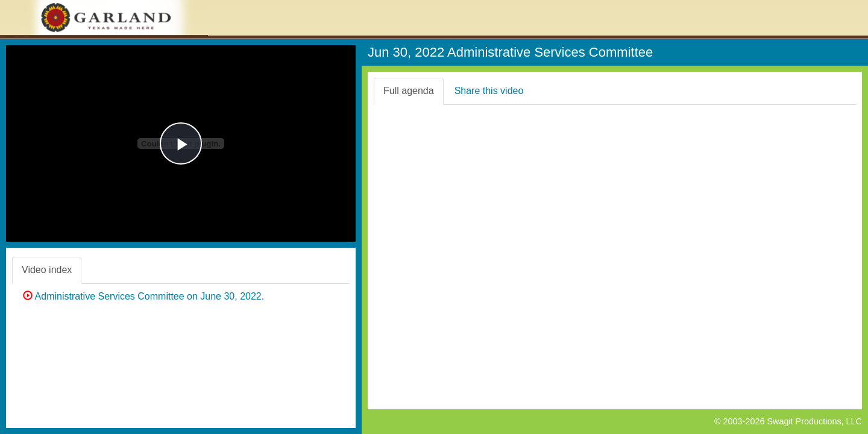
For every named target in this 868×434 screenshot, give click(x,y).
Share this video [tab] (489, 91)
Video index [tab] (47, 270)
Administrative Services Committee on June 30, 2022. (143, 296)
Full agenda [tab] (409, 91)
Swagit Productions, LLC (814, 421)
